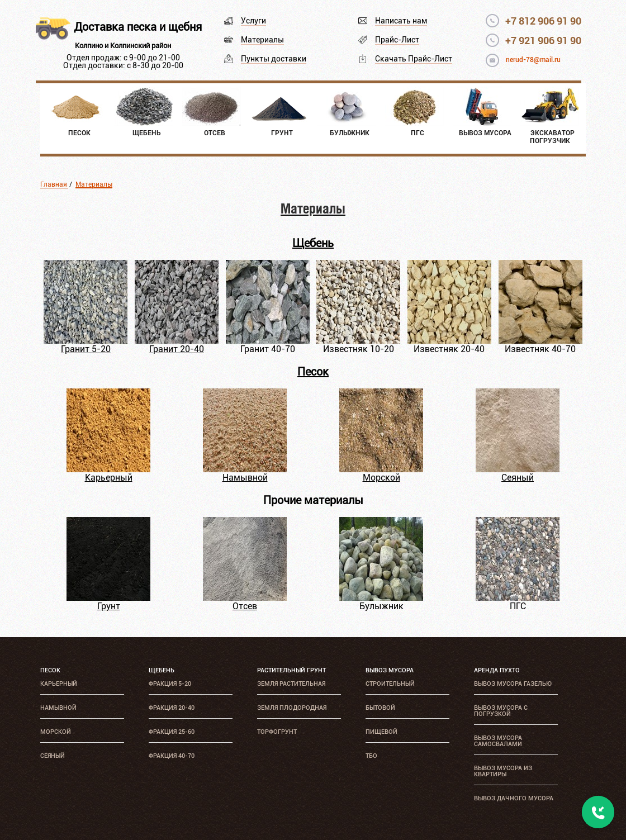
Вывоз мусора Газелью (513, 684)
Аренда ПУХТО (497, 670)
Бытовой (380, 708)
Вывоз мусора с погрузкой (501, 711)
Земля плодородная (292, 708)
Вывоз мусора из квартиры (503, 771)
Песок (313, 372)
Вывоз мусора (390, 670)
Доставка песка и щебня (138, 27)
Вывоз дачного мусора (514, 798)
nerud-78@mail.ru (533, 60)
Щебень (313, 243)
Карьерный (109, 478)
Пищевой (381, 732)
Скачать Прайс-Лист (414, 59)
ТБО (371, 756)
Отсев (245, 606)
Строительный (390, 684)
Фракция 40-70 (172, 756)
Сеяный (518, 478)
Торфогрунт (277, 732)
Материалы (262, 40)
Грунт (109, 606)
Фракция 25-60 (172, 732)
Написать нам (401, 21)
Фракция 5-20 (170, 684)
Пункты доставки (274, 59)
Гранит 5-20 (86, 349)
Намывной (245, 478)
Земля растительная (291, 684)
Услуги (253, 21)
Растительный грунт (291, 670)
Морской (381, 478)
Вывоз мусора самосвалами (498, 741)
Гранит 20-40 (177, 349)
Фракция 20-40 (172, 708)
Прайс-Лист (397, 40)
